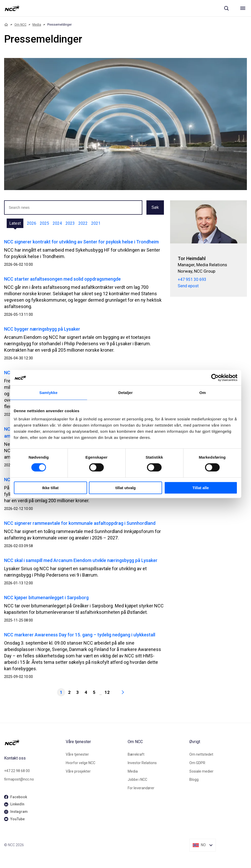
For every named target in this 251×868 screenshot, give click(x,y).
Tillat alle (201, 488)
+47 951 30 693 (192, 279)
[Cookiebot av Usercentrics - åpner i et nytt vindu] (215, 378)
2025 (44, 223)
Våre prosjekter (78, 771)
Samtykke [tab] (48, 393)
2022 (83, 223)
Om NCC (20, 25)
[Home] (6, 25)
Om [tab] (203, 393)
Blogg (194, 780)
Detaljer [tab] (126, 393)
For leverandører (141, 788)
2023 (70, 223)
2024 (57, 223)
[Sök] (226, 8)
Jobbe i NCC (137, 780)
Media (37, 25)
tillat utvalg (125, 488)
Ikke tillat (50, 488)
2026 (32, 223)
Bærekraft (136, 754)
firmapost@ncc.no (19, 779)
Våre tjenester (77, 754)
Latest (15, 223)
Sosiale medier (201, 771)
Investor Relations (142, 763)
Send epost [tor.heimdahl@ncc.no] (188, 286)
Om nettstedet (201, 754)
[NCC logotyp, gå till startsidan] (12, 8)
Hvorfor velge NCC (81, 763)
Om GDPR (197, 763)
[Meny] (243, 8)
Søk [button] (155, 207)
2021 (96, 223)
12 (107, 692)
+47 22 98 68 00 (17, 771)
